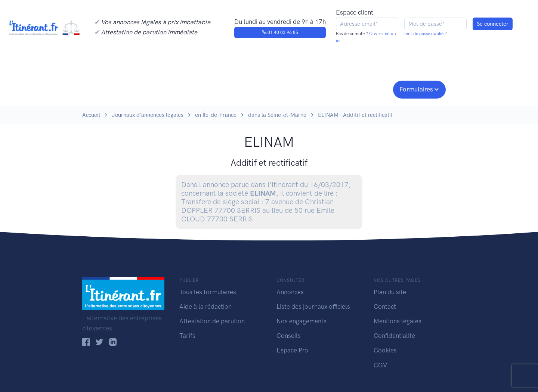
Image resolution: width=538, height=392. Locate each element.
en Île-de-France (216, 115)
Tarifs (187, 336)
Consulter (160, 88)
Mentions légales (398, 321)
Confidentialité (394, 336)
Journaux (205, 88)
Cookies (385, 350)
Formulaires (416, 89)
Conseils (323, 88)
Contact (385, 307)
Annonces (290, 292)
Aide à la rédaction (205, 307)
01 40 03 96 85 (280, 32)
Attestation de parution (212, 321)
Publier (111, 88)
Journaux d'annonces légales (148, 115)
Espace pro (368, 88)
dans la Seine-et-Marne (277, 115)
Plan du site (390, 292)
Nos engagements (268, 88)
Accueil (91, 115)
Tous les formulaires (208, 292)
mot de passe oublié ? (426, 34)
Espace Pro (292, 350)
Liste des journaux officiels (313, 307)
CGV (380, 365)
